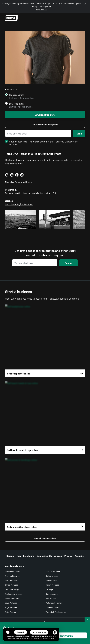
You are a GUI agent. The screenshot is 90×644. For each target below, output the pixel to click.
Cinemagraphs (52, 594)
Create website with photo (45, 124)
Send (79, 133)
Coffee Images (52, 576)
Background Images (14, 594)
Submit (69, 263)
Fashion (9, 193)
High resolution (17, 95)
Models (35, 193)
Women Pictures (12, 598)
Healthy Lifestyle (22, 193)
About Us (79, 556)
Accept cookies (39, 632)
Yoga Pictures (11, 607)
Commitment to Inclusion (49, 556)
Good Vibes (46, 193)
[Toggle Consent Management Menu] (8, 632)
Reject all (21, 632)
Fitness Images (52, 607)
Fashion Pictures (53, 571)
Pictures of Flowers (54, 603)
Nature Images (11, 580)
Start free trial (66, 635)
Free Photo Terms (26, 556)
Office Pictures (12, 585)
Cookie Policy (50, 638)
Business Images (12, 571)
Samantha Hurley (23, 182)
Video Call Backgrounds (56, 612)
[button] (8, 632)
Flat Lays (49, 589)
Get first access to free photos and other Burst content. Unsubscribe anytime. (41, 143)
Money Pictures (52, 585)
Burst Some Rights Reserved (19, 204)
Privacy (68, 556)
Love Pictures (11, 603)
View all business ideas (45, 538)
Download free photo (45, 114)
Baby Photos (10, 612)
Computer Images (13, 589)
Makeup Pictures (12, 576)
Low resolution (16, 104)
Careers (10, 556)
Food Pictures (52, 580)
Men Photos (51, 598)
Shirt (55, 193)
